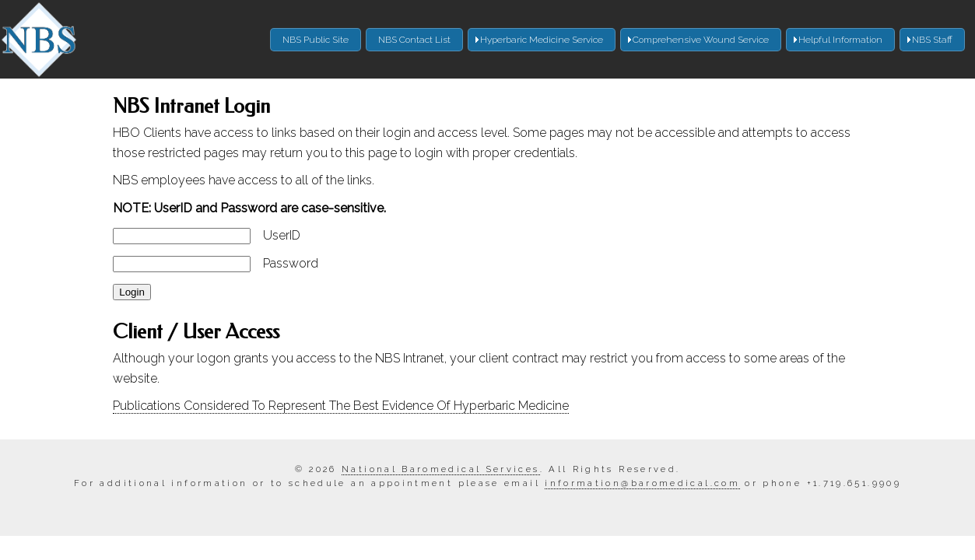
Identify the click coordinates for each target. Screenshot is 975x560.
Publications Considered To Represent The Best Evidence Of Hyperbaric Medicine (341, 406)
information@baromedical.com (642, 483)
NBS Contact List (414, 40)
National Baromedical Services (440, 469)
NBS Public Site (316, 40)
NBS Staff (932, 40)
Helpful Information (840, 40)
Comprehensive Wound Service (701, 40)
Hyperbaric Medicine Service (542, 40)
